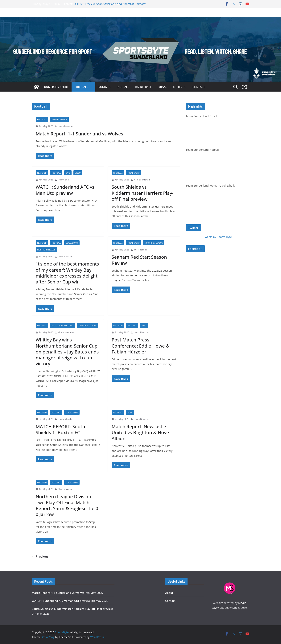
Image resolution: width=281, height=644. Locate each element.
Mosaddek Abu (66, 332)
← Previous (40, 556)
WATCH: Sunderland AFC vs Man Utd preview (65, 190)
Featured (42, 173)
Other (178, 87)
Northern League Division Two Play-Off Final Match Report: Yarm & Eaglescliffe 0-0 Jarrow (68, 505)
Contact (199, 87)
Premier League (59, 119)
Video (78, 173)
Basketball (143, 87)
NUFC (144, 326)
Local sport (134, 173)
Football (81, 87)
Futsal (162, 87)
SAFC (68, 173)
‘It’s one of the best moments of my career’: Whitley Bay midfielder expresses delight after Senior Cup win (67, 273)
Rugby (103, 87)
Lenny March (65, 419)
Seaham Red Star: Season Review (139, 260)
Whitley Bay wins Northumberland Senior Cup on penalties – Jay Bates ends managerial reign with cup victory (67, 352)
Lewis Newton (65, 126)
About (169, 593)
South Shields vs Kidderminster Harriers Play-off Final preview (143, 193)
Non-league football (63, 326)
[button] (90, 87)
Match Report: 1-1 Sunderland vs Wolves (79, 134)
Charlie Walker (66, 256)
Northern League (46, 250)
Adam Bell (63, 180)
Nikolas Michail (142, 180)
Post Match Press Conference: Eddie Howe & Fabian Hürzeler (140, 346)
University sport (56, 87)
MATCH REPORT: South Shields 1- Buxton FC (60, 429)
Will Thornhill (141, 250)
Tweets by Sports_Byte (218, 237)
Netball (123, 87)
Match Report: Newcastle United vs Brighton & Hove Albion (140, 432)
